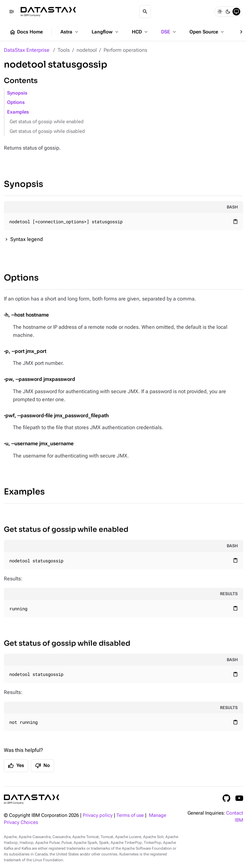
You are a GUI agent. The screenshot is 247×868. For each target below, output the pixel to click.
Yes (16, 766)
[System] (236, 12)
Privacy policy (98, 815)
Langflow (106, 32)
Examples (18, 112)
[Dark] (228, 12)
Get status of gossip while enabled (47, 122)
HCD (140, 32)
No (42, 766)
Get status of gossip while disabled (47, 131)
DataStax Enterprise (27, 50)
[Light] (220, 12)
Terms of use (130, 815)
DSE (169, 32)
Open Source (207, 32)
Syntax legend (27, 239)
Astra (70, 32)
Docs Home (26, 32)
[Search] (145, 12)
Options (16, 102)
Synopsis (17, 93)
